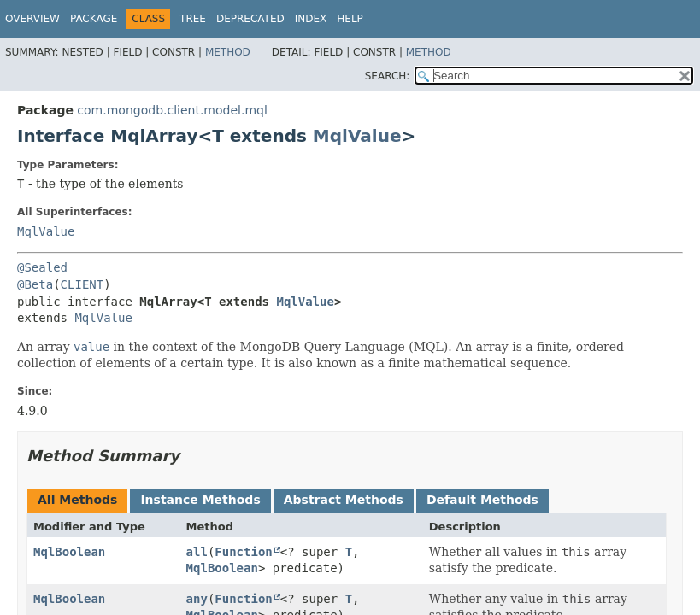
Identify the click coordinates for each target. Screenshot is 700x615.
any (197, 599)
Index (311, 19)
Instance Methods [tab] (200, 500)
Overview (32, 19)
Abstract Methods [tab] (344, 500)
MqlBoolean (69, 552)
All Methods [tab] (77, 500)
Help (350, 19)
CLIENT (82, 284)
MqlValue (357, 136)
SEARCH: (388, 76)
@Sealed (42, 267)
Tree (193, 19)
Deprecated (250, 19)
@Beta (35, 284)
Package (94, 19)
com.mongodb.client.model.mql (172, 110)
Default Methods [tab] (482, 500)
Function (243, 552)
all (197, 552)
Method (228, 52)
